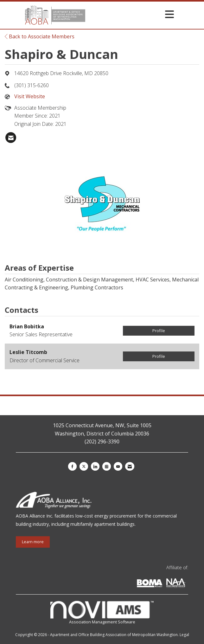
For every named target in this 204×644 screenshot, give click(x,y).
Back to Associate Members (40, 36)
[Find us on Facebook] (72, 466)
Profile (159, 331)
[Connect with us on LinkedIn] (95, 466)
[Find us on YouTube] (118, 466)
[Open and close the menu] (131, 14)
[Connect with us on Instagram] (107, 466)
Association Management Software (102, 613)
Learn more (33, 542)
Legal (184, 635)
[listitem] (11, 138)
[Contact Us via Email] (130, 466)
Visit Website (30, 96)
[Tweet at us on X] (84, 466)
